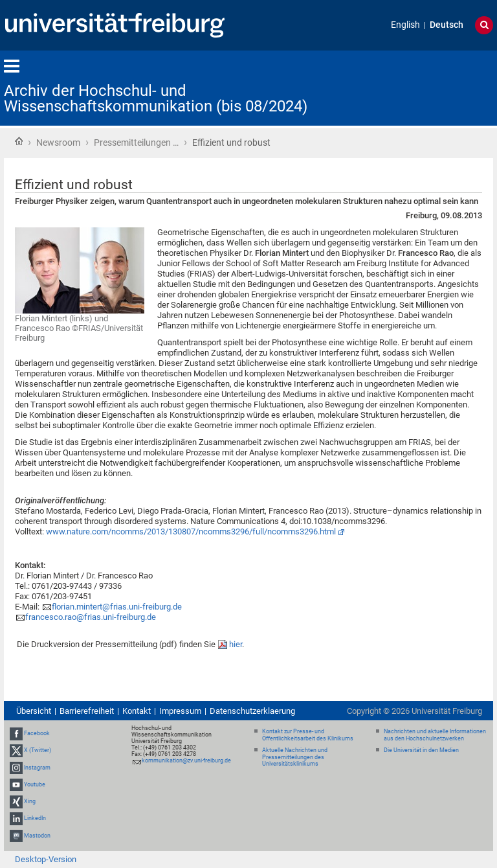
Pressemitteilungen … (136, 143)
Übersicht (34, 711)
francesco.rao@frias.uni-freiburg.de (91, 617)
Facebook (37, 733)
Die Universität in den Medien (421, 750)
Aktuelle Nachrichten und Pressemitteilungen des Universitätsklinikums (295, 757)
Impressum (180, 711)
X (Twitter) (38, 751)
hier (236, 644)
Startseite (19, 141)
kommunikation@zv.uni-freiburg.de (186, 760)
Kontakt (137, 711)
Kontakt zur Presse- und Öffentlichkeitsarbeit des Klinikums (308, 735)
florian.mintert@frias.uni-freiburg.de (117, 607)
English (405, 25)
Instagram (37, 768)
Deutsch (447, 25)
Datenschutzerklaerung (252, 711)
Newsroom (58, 143)
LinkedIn (35, 818)
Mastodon (37, 836)
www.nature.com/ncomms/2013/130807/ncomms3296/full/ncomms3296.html (191, 531)
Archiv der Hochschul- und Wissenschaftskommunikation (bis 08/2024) (156, 98)
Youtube (35, 784)
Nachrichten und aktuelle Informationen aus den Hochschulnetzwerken (435, 735)
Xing (30, 801)
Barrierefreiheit (87, 711)
